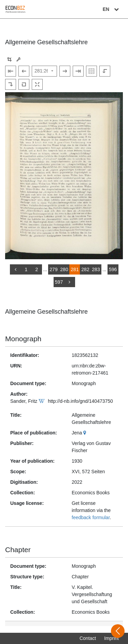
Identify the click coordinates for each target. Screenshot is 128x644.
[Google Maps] (86, 433)
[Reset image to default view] (24, 84)
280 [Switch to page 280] (64, 269)
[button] (9, 59)
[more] (70, 282)
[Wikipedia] (42, 401)
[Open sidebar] (118, 631)
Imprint (111, 638)
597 (59, 282)
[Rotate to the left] (105, 71)
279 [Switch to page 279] (53, 269)
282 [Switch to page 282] (85, 269)
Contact (88, 638)
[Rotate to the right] (11, 84)
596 (113, 269)
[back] (15, 269)
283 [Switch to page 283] (96, 269)
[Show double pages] (91, 71)
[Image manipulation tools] (19, 59)
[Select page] (44, 71)
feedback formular (91, 517)
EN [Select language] (112, 9)
